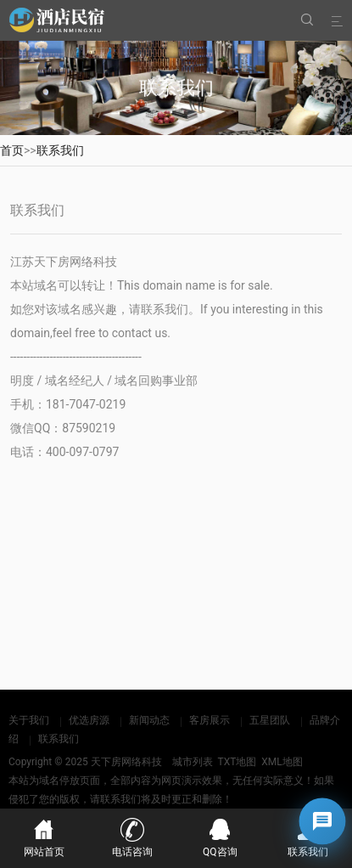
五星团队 (270, 720)
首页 (12, 150)
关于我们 (29, 720)
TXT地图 (237, 762)
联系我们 (60, 150)
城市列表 (193, 762)
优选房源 (89, 720)
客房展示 (210, 720)
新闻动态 (149, 720)
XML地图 (282, 762)
